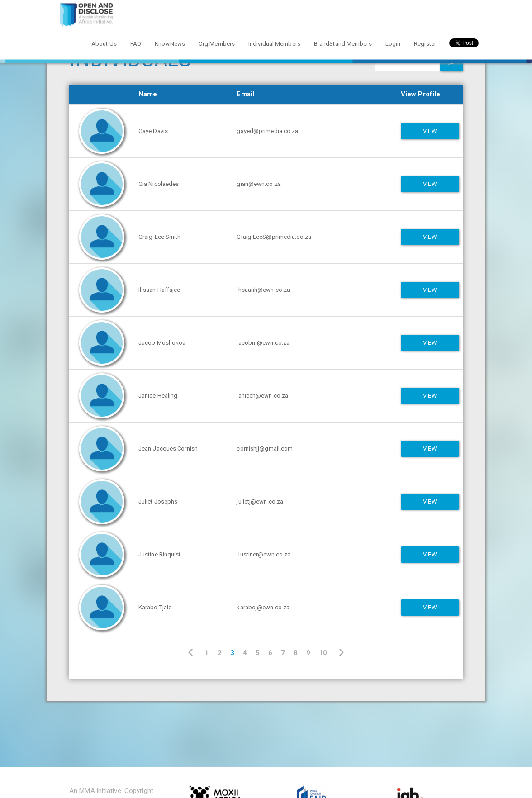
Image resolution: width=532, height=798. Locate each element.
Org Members (217, 44)
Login (393, 44)
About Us (104, 44)
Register (425, 44)
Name (148, 94)
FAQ (136, 44)
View (430, 131)
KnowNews (170, 44)
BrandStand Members (343, 44)
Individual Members (274, 44)
